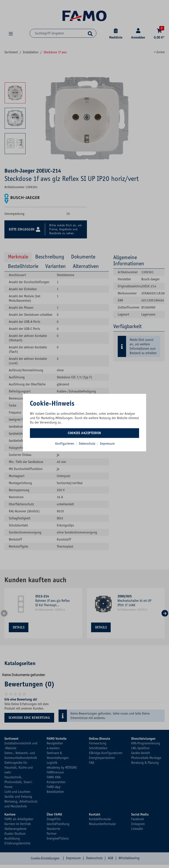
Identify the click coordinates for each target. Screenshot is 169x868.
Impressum (107, 444)
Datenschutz (87, 444)
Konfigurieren (65, 444)
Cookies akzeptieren (84, 433)
